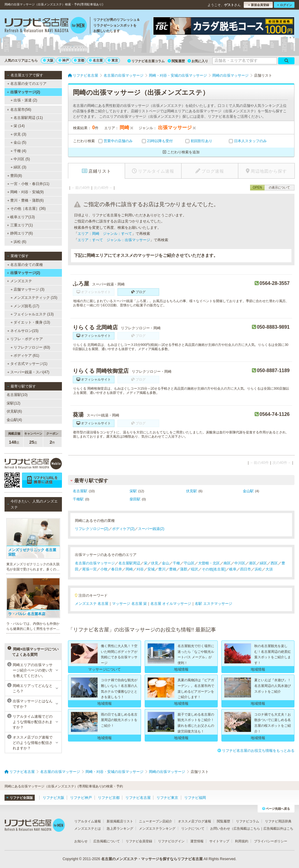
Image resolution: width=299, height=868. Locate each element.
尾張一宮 (89, 569)
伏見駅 (191, 491)
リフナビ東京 (167, 798)
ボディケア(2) (123, 529)
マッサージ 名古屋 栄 (129, 604)
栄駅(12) (13, 403)
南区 (227, 563)
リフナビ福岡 (195, 798)
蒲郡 (184, 569)
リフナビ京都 (109, 798)
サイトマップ (219, 841)
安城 (151, 569)
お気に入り (198, 61)
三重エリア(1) (20, 225)
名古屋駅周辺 (129, 563)
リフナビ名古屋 (138, 798)
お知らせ (81, 841)
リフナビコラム (248, 821)
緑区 (263, 563)
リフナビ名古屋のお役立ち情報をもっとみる (256, 751)
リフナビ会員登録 (139, 841)
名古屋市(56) (19, 110)
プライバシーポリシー (271, 841)
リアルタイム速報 (88, 821)
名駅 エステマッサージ (213, 604)
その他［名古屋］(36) (27, 209)
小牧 (104, 569)
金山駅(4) (14, 420)
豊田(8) (15, 176)
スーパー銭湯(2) (151, 529)
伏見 (155, 563)
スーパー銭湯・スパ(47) (28, 372)
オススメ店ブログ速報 (195, 821)
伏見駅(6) (14, 411)
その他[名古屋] (214, 569)
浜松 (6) (18, 242)
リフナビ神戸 (81, 798)
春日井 (117, 569)
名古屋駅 (80, 491)
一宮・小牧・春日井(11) (28, 184)
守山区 (189, 563)
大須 (269, 569)
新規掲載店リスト (120, 821)
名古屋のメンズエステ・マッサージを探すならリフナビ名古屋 (152, 859)
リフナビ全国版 (19, 798)
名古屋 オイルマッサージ (171, 604)
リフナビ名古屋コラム (146, 61)
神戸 (64, 60)
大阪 (48, 60)
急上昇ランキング (120, 828)
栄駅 (133, 491)
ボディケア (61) (25, 356)
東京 (113, 60)
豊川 (162, 569)
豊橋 (173, 569)
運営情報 (197, 841)
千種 (176, 563)
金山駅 (248, 491)
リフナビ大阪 (53, 798)
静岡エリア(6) (20, 233)
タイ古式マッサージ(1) (27, 364)
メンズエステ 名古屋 (92, 604)
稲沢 (195, 569)
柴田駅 (135, 499)
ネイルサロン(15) (23, 331)
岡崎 (129, 569)
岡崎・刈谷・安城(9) (26, 192)
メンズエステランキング (157, 828)
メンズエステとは (88, 828)
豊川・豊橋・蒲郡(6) (26, 200)
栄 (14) (18, 126)
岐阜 (233, 569)
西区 (274, 563)
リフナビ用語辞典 (278, 821)
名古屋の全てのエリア (27, 84)
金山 (166, 563)
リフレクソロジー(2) (92, 529)
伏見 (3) (18, 134)
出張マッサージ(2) (23, 92)
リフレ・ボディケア (25, 339)
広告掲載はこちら (247, 828)
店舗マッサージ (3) (27, 289)
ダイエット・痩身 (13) (30, 322)
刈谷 (140, 569)
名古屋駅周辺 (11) (27, 118)
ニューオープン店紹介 (156, 821)
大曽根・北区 (209, 563)
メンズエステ (19, 281)
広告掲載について (107, 841)
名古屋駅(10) (17, 395)
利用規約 (242, 841)
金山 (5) (18, 142)
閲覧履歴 (176, 61)
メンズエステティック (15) (34, 298)
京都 (79, 60)
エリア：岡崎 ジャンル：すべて (105, 234)
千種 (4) (18, 151)
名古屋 (96, 60)
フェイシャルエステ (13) (32, 314)
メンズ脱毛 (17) (25, 306)
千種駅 (78, 499)
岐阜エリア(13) (21, 217)
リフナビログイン (171, 841)
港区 (252, 563)
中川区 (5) (20, 159)
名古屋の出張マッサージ (95, 563)
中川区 (240, 563)
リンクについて (193, 828)
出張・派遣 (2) (24, 100)
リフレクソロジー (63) (30, 347)
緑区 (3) (18, 167)
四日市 (246, 569)
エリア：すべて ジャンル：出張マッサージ (114, 240)
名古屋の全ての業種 (25, 265)
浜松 (258, 569)
